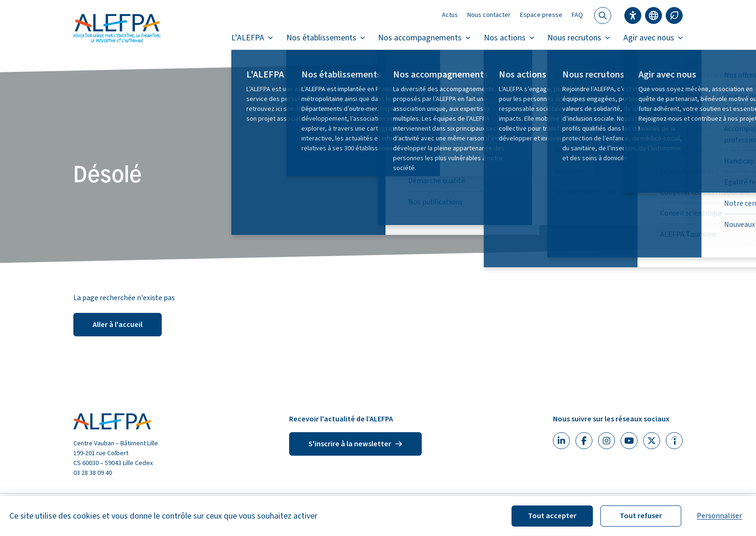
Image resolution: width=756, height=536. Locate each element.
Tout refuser (641, 516)
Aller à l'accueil (118, 325)
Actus (450, 15)
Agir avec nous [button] (653, 38)
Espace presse (541, 15)
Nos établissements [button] (326, 38)
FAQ (577, 15)
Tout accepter (552, 516)
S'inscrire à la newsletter (355, 444)
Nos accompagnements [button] (424, 38)
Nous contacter (489, 15)
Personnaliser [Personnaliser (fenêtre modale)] (719, 516)
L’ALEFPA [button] (252, 38)
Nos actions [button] (509, 38)
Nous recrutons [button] (579, 38)
